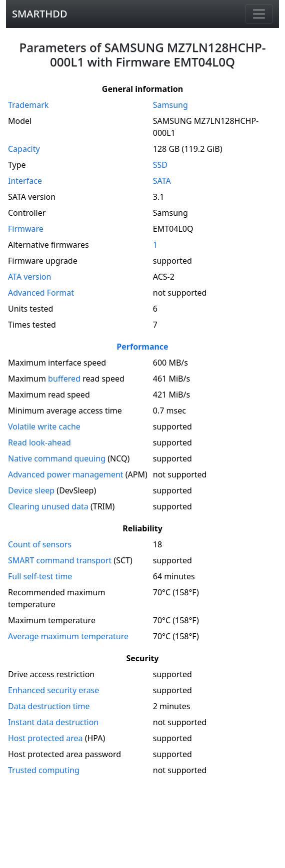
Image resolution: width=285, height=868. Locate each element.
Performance (142, 347)
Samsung (170, 105)
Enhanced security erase (53, 690)
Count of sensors (40, 544)
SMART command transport (60, 560)
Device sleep (31, 490)
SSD (160, 165)
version (29, 277)
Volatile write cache (44, 427)
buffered (64, 379)
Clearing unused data (48, 506)
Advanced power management (66, 474)
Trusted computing (44, 770)
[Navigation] (259, 14)
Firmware (26, 229)
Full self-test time (40, 576)
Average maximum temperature (68, 636)
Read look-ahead (39, 442)
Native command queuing (57, 458)
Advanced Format (41, 293)
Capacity (24, 149)
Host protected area (45, 738)
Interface (25, 181)
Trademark (28, 105)
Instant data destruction (53, 722)
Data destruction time (49, 706)
